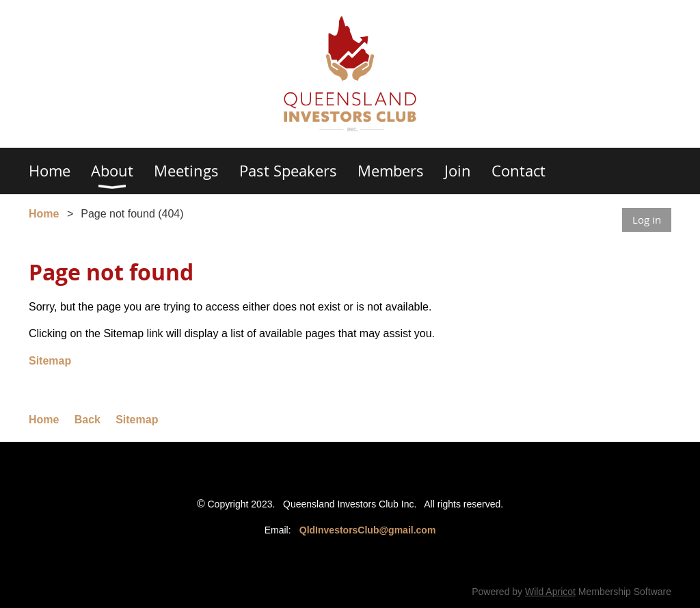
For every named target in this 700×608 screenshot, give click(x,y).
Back (87, 420)
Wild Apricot (550, 592)
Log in (647, 220)
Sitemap (50, 361)
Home (44, 214)
